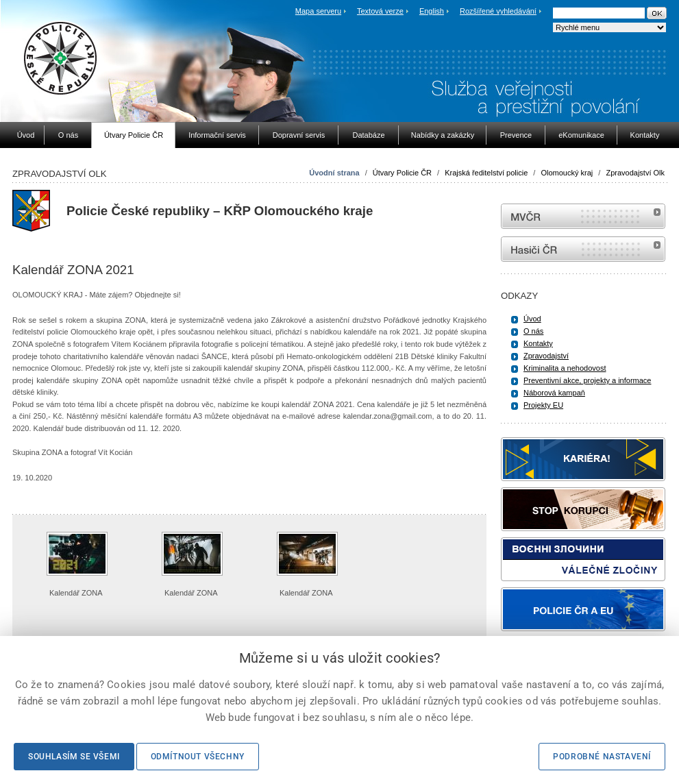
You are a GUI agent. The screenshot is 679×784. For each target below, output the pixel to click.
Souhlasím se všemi (74, 757)
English (432, 11)
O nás (533, 331)
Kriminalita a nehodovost (565, 368)
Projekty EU (543, 405)
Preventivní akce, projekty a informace (587, 380)
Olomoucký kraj (567, 173)
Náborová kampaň (554, 393)
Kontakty (538, 343)
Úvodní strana (334, 173)
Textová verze (380, 11)
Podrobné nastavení (602, 757)
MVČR (583, 216)
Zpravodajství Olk (635, 173)
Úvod (532, 319)
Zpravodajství (546, 356)
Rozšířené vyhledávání (498, 11)
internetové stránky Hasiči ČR (583, 249)
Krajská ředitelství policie (486, 173)
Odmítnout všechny (198, 757)
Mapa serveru (318, 11)
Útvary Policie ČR (402, 173)
